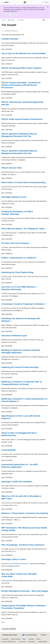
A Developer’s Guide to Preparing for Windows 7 (24, 304)
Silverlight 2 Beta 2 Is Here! (14, 559)
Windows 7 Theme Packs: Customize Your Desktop (25, 513)
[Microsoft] (25, 2)
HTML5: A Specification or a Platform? (19, 258)
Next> (3, 622)
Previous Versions (16, 639)
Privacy (38, 639)
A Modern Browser (10, 39)
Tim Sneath (20, 20)
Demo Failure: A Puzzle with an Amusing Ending (23, 182)
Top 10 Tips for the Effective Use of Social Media (24, 53)
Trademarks (31, 642)
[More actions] (47, 20)
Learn (3, 20)
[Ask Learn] (44, 20)
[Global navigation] (2, 2)
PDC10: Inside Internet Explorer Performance (22, 119)
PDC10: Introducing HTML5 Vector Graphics (22, 68)
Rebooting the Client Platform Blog (17, 272)
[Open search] (42, 2)
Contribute (31, 639)
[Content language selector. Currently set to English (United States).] (10, 635)
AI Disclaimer (5, 639)
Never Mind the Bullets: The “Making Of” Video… (24, 229)
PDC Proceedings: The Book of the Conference (23, 545)
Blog (24, 639)
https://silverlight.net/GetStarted (18, 564)
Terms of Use (22, 642)
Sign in (47, 2)
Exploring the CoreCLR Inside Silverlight (20, 367)
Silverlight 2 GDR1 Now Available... (17, 482)
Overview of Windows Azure (14, 336)
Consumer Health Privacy (8, 642)
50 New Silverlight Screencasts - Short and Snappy (25, 591)
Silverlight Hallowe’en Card (14, 197)
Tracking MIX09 (8, 450)
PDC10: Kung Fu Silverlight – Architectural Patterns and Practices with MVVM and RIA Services (21, 85)
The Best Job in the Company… (16, 243)
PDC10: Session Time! (12, 168)
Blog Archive (11, 20)
